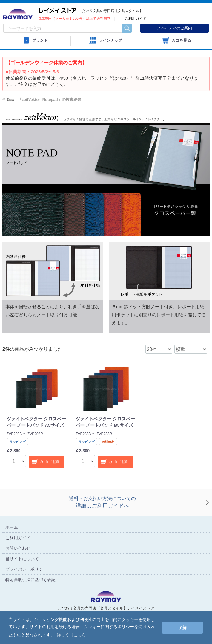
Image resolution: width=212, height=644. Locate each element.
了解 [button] (182, 628)
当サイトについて (22, 558)
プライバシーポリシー (26, 569)
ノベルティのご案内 (175, 28)
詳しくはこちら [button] (71, 635)
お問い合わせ (18, 548)
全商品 (8, 100)
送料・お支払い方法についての (102, 503)
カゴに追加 (49, 462)
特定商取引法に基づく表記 (30, 579)
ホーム (12, 527)
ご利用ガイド (18, 537)
